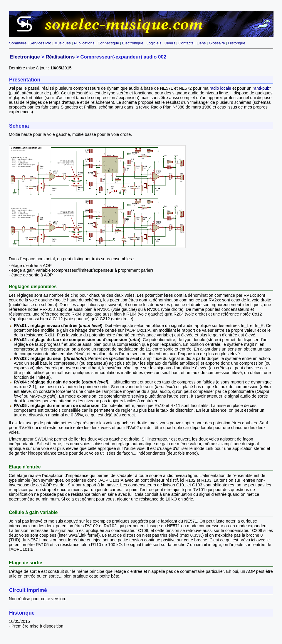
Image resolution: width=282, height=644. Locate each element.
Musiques (63, 43)
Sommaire (18, 43)
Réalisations (60, 57)
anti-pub (262, 88)
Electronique (133, 43)
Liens (201, 43)
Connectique (108, 43)
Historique (237, 43)
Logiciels (154, 43)
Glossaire (217, 43)
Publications (84, 43)
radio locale (221, 88)
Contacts (186, 43)
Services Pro (41, 43)
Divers (170, 43)
